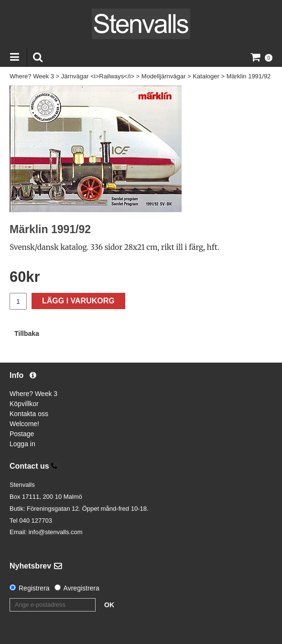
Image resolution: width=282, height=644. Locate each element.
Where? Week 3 (32, 76)
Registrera (34, 588)
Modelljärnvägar (164, 76)
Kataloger (206, 76)
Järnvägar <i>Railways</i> (98, 76)
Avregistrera (81, 588)
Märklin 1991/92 (249, 76)
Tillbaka (27, 333)
